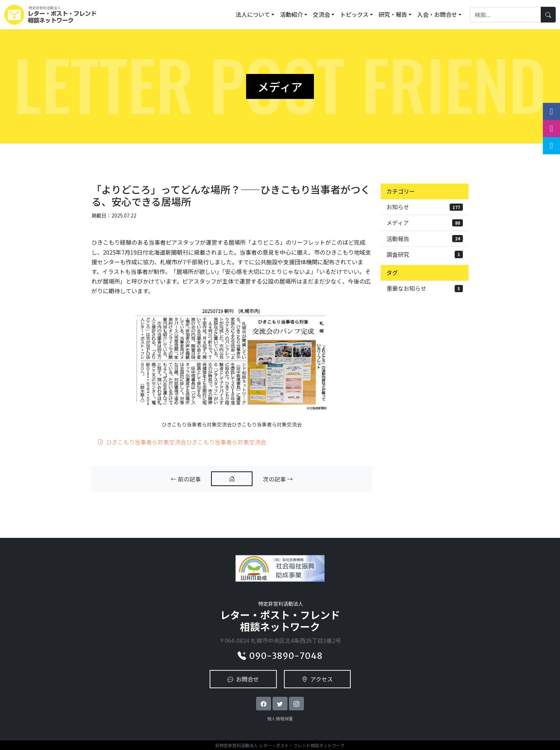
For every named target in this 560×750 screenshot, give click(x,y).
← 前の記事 (186, 479)
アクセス (317, 679)
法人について (253, 14)
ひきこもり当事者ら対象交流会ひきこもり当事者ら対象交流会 (182, 442)
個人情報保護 (280, 718)
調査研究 (425, 254)
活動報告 (425, 239)
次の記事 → (278, 479)
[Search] (506, 14)
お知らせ (425, 207)
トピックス (354, 14)
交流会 (321, 14)
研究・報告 (393, 14)
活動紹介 (291, 14)
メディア (425, 222)
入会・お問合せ (437, 14)
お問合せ (243, 679)
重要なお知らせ (425, 288)
